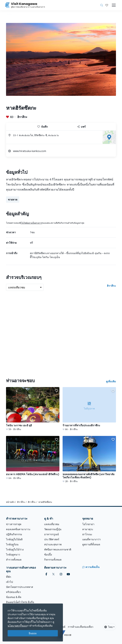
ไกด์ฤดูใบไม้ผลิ (14, 539)
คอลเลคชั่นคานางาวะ (18, 529)
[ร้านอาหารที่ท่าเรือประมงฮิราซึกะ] (89, 409)
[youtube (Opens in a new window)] (68, 574)
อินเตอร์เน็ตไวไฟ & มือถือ (20, 602)
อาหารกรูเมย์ (51, 534)
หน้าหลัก (10, 502)
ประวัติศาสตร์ (52, 539)
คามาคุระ (88, 529)
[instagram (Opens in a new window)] (61, 574)
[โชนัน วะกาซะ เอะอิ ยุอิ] (33, 409)
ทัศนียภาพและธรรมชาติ (58, 549)
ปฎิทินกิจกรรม (14, 534)
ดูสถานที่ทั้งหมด (91, 544)
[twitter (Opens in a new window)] (53, 574)
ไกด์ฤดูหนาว (13, 555)
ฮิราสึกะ (22, 117)
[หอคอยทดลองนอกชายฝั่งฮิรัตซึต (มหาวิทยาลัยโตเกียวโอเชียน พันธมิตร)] (89, 459)
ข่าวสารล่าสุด (14, 524)
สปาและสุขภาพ (53, 544)
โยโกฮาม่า (88, 524)
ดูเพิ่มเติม (111, 381)
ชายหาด (13, 200)
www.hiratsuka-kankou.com (30, 151)
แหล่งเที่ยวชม (52, 524)
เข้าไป (9, 582)
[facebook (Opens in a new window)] (46, 574)
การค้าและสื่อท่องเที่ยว (81, 627)
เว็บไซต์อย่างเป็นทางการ (31, 223)
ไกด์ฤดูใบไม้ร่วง (15, 549)
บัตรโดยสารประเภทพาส (20, 587)
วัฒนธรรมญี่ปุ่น (53, 529)
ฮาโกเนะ (87, 534)
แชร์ (81, 127)
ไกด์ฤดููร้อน (12, 544)
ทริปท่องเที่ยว (13, 592)
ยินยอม (33, 633)
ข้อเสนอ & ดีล (14, 597)
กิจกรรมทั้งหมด (53, 560)
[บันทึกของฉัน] (107, 5)
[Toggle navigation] (114, 5)
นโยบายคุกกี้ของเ (17, 626)
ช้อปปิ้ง (48, 555)
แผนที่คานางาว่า (91, 539)
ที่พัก (9, 577)
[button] (107, 5)
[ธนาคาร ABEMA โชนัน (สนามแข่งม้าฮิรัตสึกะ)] (33, 458)
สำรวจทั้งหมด (14, 560)
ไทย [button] (108, 627)
